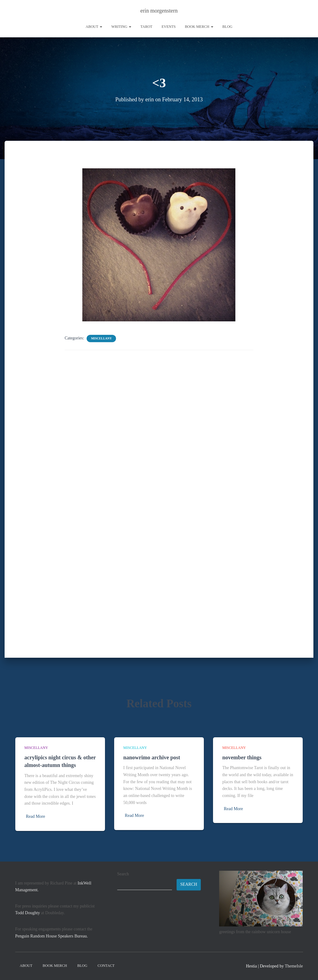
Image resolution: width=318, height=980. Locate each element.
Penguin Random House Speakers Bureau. (52, 936)
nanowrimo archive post (152, 757)
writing (121, 27)
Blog (228, 27)
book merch (199, 27)
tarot (146, 27)
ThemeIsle (294, 966)
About (94, 27)
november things (242, 757)
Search (123, 874)
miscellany (101, 338)
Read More (36, 816)
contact (106, 966)
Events (169, 27)
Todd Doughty (28, 913)
